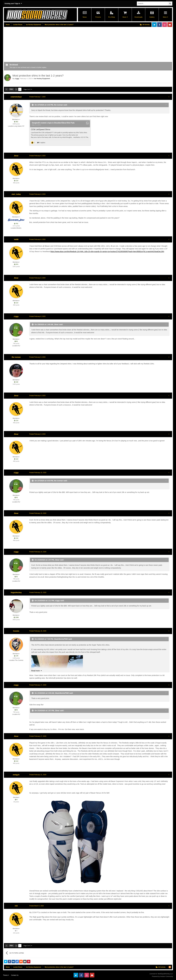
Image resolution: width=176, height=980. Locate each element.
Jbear (16, 156)
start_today (16, 194)
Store (125, 17)
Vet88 (16, 239)
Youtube (170, 25)
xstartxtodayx (16, 97)
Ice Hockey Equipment (42, 79)
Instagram (165, 25)
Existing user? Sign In (13, 3)
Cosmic (16, 631)
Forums (98, 17)
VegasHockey (16, 592)
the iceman (58, 105)
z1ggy (17, 79)
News (85, 17)
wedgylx (16, 775)
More (165, 17)
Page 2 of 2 (28, 89)
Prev (11, 89)
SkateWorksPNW (60, 639)
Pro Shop (111, 17)
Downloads (138, 17)
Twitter (154, 25)
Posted (36, 97)
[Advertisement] (48, 45)
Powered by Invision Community (162, 976)
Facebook (159, 25)
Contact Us (15, 975)
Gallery (152, 17)
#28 (16, 906)
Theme (6, 975)
